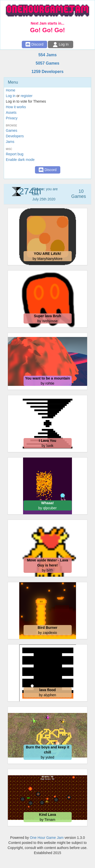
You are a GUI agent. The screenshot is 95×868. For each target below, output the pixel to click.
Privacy (12, 118)
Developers (15, 136)
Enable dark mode (20, 160)
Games (12, 130)
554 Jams (47, 55)
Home (11, 90)
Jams (10, 142)
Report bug (15, 154)
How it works (16, 107)
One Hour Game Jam (47, 838)
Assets (11, 112)
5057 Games (48, 63)
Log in (11, 96)
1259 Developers (47, 72)
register (26, 96)
